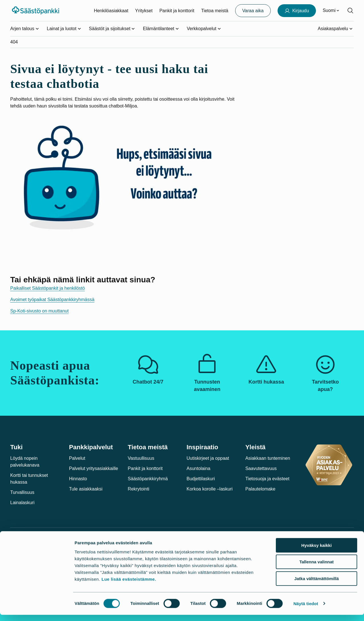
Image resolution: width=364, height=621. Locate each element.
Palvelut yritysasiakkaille (94, 468)
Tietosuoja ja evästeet (267, 479)
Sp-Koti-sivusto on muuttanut (39, 311)
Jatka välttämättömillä (317, 585)
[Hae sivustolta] (350, 11)
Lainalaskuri (22, 503)
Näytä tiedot (306, 610)
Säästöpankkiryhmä (148, 479)
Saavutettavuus (261, 468)
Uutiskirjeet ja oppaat (208, 458)
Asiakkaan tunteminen (268, 458)
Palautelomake (260, 489)
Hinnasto (78, 479)
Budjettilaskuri (201, 479)
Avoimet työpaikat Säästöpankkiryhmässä (52, 300)
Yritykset (144, 11)
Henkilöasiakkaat (111, 11)
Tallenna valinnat (317, 568)
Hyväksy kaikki (317, 551)
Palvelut (77, 458)
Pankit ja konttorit (177, 11)
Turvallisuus (22, 492)
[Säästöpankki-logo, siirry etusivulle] (36, 11)
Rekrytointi (138, 489)
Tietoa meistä (215, 11)
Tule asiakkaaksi (86, 489)
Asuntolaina (198, 468)
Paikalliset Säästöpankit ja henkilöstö (47, 288)
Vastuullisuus (141, 458)
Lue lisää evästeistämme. (129, 585)
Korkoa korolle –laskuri (210, 489)
